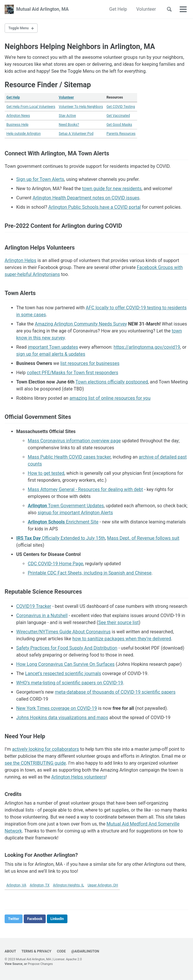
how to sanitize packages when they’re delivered (122, 639)
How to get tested (46, 473)
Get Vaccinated (118, 116)
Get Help (118, 9)
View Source (14, 964)
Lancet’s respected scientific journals (63, 673)
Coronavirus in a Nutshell (42, 616)
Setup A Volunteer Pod (76, 134)
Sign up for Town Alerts (40, 179)
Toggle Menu (19, 28)
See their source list (119, 622)
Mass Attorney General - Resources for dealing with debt (85, 489)
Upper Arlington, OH (103, 885)
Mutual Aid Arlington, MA (42, 9)
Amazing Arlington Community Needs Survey (81, 324)
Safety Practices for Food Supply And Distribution (67, 648)
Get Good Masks (119, 125)
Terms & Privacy (36, 951)
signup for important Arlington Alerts (75, 513)
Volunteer (146, 9)
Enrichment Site (63, 522)
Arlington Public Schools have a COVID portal (95, 207)
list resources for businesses (90, 363)
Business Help (17, 125)
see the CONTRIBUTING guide (35, 763)
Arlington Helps (21, 260)
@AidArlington (85, 951)
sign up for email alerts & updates (51, 354)
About (10, 951)
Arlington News (18, 116)
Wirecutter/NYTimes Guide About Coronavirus (63, 632)
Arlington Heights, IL (69, 885)
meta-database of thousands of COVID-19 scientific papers (115, 692)
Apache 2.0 (74, 959)
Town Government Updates (66, 506)
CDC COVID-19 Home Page (55, 564)
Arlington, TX (40, 885)
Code (61, 951)
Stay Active (67, 116)
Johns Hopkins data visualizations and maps (62, 718)
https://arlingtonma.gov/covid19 (147, 347)
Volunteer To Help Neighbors (81, 107)
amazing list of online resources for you (110, 398)
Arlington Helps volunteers (78, 777)
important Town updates (53, 347)
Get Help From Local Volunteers (31, 107)
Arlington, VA (16, 885)
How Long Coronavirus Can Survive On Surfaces (65, 664)
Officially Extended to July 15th (61, 538)
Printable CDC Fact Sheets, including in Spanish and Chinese (90, 573)
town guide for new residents (112, 189)
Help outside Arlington (24, 134)
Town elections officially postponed (112, 382)
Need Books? (69, 125)
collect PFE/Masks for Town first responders (73, 373)
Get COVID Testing (121, 107)
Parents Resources (121, 134)
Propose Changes (40, 964)
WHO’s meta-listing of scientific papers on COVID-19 (70, 683)
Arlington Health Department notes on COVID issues (86, 198)
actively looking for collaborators (45, 749)
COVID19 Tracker (34, 606)
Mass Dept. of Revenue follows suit (143, 538)
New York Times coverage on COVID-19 (57, 708)
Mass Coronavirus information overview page (74, 441)
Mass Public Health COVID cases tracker (69, 457)
